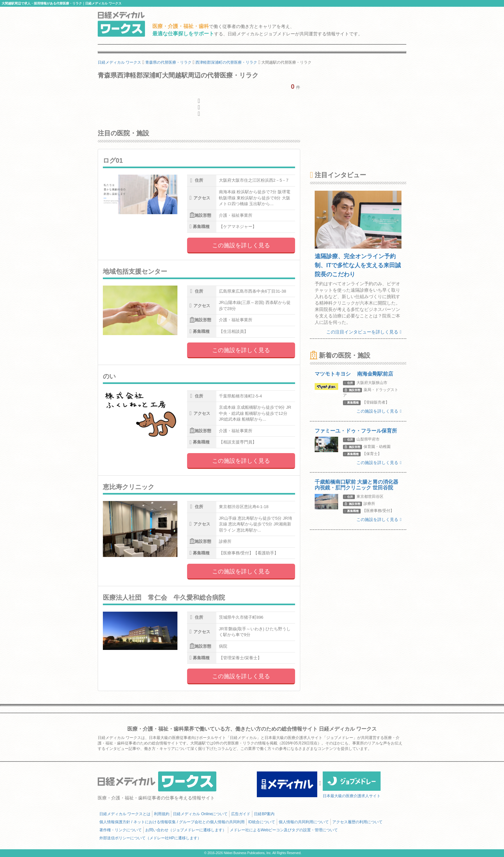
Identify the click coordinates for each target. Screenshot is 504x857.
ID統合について (262, 822)
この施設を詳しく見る (241, 245)
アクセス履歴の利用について (357, 822)
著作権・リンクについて (121, 830)
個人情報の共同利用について (304, 822)
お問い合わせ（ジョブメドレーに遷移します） (186, 830)
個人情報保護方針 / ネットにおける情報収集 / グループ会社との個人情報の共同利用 (172, 822)
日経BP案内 (264, 814)
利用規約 (162, 814)
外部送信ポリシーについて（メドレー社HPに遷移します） (150, 838)
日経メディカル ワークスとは (125, 814)
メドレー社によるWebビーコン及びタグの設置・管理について (284, 830)
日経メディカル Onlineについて (200, 814)
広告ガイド (241, 814)
